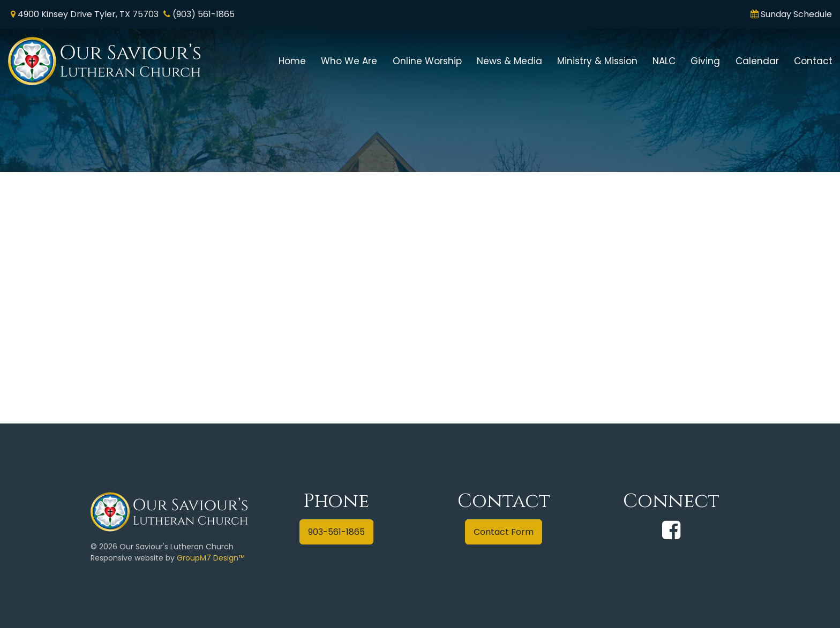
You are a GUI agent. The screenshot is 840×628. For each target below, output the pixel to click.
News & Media (509, 61)
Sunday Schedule (796, 14)
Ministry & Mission (597, 61)
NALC (664, 61)
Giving (705, 61)
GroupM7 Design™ (211, 558)
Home (292, 61)
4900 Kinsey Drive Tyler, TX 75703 (88, 14)
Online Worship (427, 61)
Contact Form (504, 532)
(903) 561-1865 (204, 14)
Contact (813, 61)
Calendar (757, 61)
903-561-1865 (336, 532)
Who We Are (349, 61)
